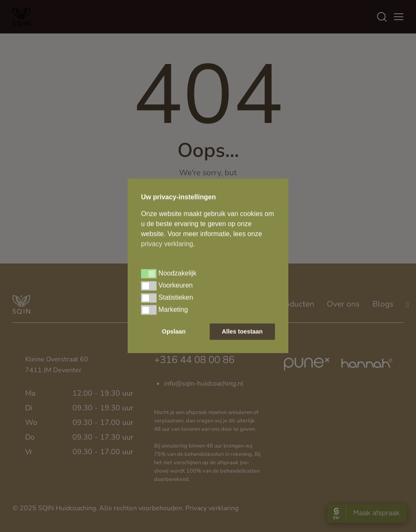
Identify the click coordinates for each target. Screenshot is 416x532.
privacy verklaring (167, 244)
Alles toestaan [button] (242, 332)
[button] (149, 274)
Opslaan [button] (174, 332)
